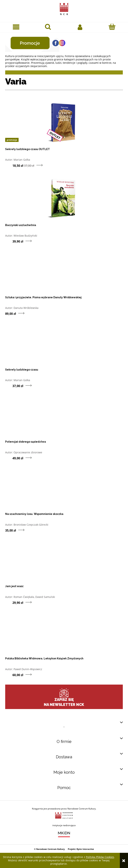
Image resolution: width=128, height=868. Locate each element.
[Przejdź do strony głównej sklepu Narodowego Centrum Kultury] (64, 8)
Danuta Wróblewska (26, 308)
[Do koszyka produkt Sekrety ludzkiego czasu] (9, 386)
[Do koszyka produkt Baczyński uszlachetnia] (9, 241)
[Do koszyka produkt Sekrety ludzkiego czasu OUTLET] (9, 165)
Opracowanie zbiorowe (28, 452)
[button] (16, 27)
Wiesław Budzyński (25, 236)
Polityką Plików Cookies (100, 857)
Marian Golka (22, 160)
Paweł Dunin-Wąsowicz (28, 669)
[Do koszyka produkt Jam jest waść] (9, 603)
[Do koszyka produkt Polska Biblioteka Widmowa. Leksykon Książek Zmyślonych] (9, 675)
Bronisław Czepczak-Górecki (31, 525)
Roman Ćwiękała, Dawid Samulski (34, 597)
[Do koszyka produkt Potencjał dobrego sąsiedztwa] (9, 458)
